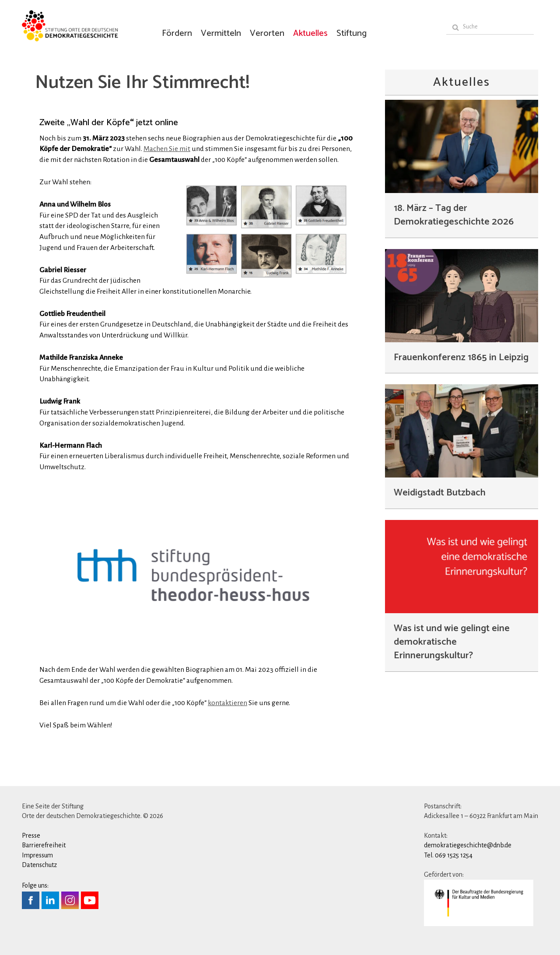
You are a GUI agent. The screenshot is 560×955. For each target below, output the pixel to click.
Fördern (177, 33)
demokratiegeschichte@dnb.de (468, 845)
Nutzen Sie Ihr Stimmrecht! (142, 83)
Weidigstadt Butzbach (440, 493)
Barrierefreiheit (44, 845)
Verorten (267, 33)
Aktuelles (310, 33)
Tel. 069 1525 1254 (448, 855)
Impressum (37, 855)
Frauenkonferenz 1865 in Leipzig (461, 358)
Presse (31, 836)
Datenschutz (39, 865)
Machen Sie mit (167, 149)
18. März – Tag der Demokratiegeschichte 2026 (454, 215)
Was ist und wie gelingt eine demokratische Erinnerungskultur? (452, 642)
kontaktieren (227, 703)
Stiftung (352, 33)
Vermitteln (221, 33)
